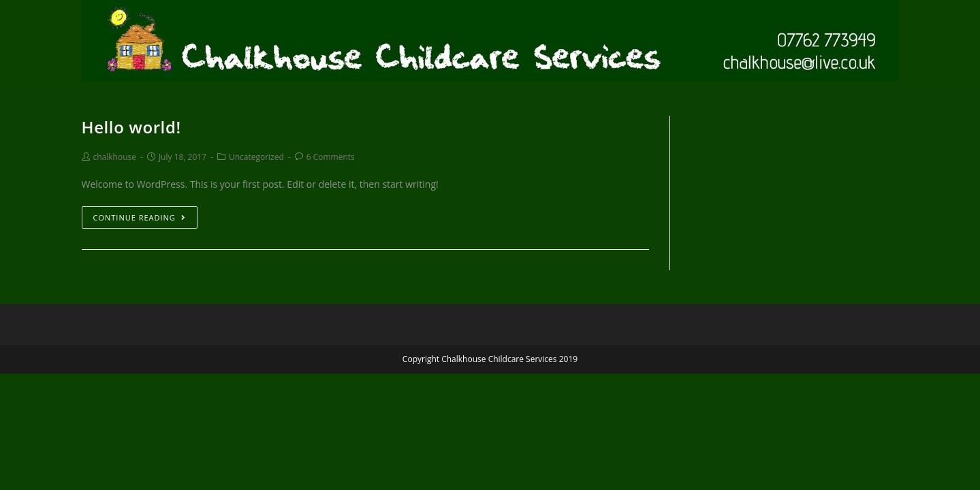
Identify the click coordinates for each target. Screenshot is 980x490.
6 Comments (331, 157)
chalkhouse (115, 157)
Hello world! (131, 127)
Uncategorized (256, 157)
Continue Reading (140, 217)
